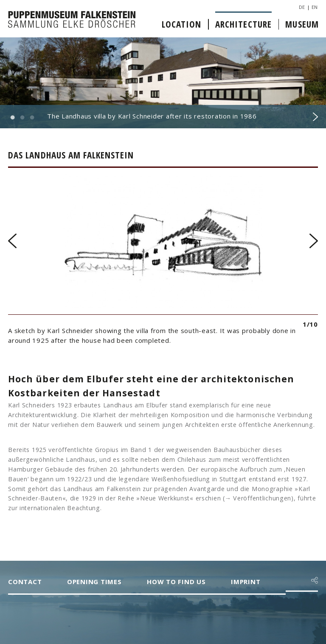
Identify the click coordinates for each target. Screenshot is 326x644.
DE (302, 7)
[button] (315, 580)
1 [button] (12, 118)
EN (315, 7)
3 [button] (32, 118)
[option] (163, 83)
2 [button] (22, 118)
